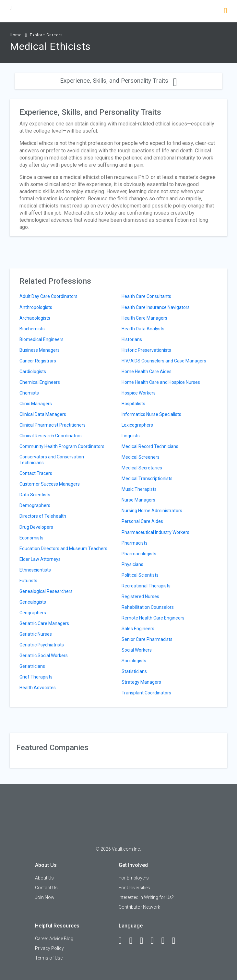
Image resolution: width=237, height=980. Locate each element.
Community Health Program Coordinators (62, 446)
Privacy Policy (49, 948)
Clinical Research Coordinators (51, 436)
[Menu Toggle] (11, 8)
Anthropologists (36, 307)
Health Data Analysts (143, 329)
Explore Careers (46, 35)
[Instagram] (155, 941)
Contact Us (46, 888)
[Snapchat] (177, 941)
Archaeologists (35, 318)
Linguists (131, 436)
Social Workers (137, 650)
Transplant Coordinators (146, 693)
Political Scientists (140, 575)
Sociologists (134, 661)
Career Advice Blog (54, 939)
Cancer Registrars (38, 361)
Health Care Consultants (146, 296)
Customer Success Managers (50, 484)
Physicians (132, 564)
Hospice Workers (139, 393)
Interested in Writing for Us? (146, 897)
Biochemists (32, 329)
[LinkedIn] (134, 941)
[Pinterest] (166, 941)
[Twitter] (145, 941)
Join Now (45, 897)
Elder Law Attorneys (40, 559)
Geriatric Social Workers (44, 655)
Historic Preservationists (146, 350)
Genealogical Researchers (46, 591)
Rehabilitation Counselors (148, 607)
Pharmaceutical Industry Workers (155, 532)
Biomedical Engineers (41, 339)
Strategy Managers (141, 682)
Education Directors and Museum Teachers (63, 549)
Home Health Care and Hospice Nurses (161, 382)
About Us (44, 878)
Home (16, 35)
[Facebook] (123, 941)
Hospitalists (133, 404)
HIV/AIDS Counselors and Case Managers (164, 361)
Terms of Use (49, 958)
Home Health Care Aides (147, 372)
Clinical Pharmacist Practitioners (53, 425)
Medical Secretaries (142, 468)
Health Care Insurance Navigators (156, 307)
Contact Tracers (36, 473)
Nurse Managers (138, 500)
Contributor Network (139, 907)
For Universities (134, 888)
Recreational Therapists (146, 586)
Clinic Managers (36, 404)
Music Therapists (139, 489)
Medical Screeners (141, 457)
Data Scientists (35, 495)
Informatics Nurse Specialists (151, 414)
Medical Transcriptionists (147, 478)
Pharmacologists (139, 554)
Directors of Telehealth (43, 516)
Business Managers (40, 350)
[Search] (225, 12)
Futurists (28, 581)
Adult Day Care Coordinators (48, 296)
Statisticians (134, 671)
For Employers (134, 878)
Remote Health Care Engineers (153, 618)
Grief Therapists (36, 677)
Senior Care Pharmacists (147, 639)
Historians (132, 339)
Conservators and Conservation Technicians (52, 460)
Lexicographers (137, 425)
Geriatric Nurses (36, 634)
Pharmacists (135, 543)
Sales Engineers (138, 629)
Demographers (35, 505)
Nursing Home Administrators (152, 511)
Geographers (33, 613)
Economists (31, 538)
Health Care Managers (144, 318)
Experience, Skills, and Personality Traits (118, 81)
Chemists (29, 393)
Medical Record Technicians (150, 446)
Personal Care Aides (142, 521)
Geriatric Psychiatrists (42, 645)
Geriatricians (32, 666)
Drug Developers (36, 527)
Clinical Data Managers (43, 414)
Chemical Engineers (40, 382)
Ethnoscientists (35, 570)
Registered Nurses (140, 596)
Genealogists (33, 602)
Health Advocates (38, 688)
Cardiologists (33, 372)
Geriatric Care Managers (44, 623)
